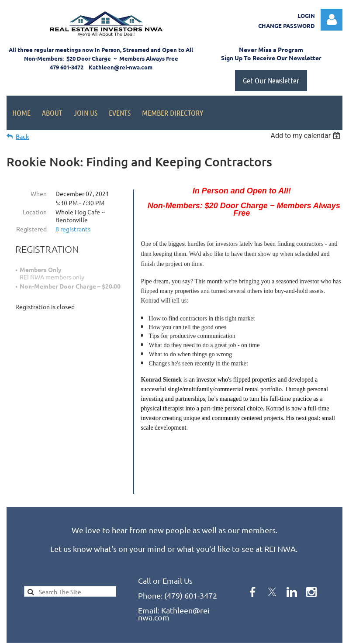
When (39, 193)
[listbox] (306, 136)
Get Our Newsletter (271, 80)
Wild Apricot (238, 633)
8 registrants (73, 229)
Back (22, 136)
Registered (31, 229)
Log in (332, 20)
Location (35, 212)
